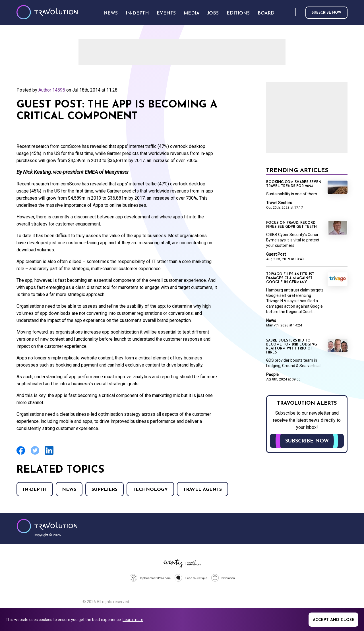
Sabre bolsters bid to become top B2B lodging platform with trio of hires (292, 347)
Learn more (133, 620)
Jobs (213, 13)
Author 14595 (52, 90)
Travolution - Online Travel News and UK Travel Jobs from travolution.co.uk (47, 526)
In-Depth (35, 490)
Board (266, 13)
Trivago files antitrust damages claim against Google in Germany (290, 278)
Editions (238, 13)
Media (192, 13)
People (272, 375)
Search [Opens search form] (290, 12)
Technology (150, 490)
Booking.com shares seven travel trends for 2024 (294, 184)
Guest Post (276, 254)
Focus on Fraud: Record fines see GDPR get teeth (291, 225)
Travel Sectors (279, 203)
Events (166, 13)
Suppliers (105, 490)
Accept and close (334, 620)
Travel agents (202, 490)
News (69, 490)
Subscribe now (326, 13)
